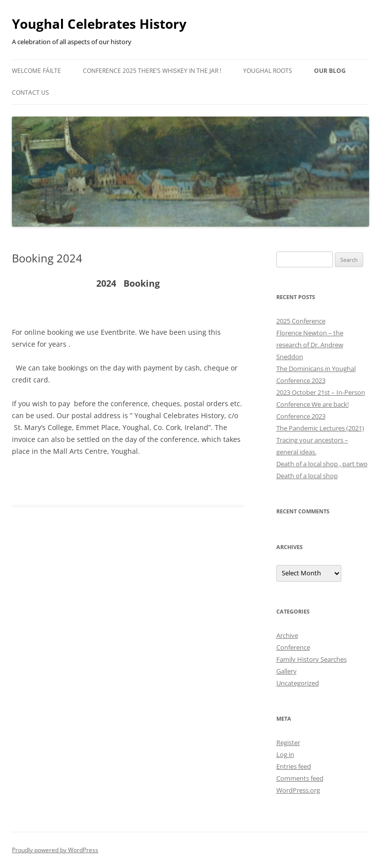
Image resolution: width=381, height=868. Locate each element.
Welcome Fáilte (36, 71)
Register (288, 743)
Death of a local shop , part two (322, 464)
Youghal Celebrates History (99, 24)
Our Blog (330, 71)
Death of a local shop (307, 476)
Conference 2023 (301, 380)
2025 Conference (301, 321)
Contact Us (31, 93)
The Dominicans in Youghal (316, 369)
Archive (287, 635)
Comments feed (300, 778)
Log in (285, 754)
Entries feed (294, 766)
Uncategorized (298, 683)
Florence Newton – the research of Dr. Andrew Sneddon (310, 345)
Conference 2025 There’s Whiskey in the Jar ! (152, 71)
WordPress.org (298, 790)
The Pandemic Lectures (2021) (320, 428)
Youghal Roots (268, 71)
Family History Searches (312, 659)
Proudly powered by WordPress (55, 850)
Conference (293, 647)
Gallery (286, 671)
